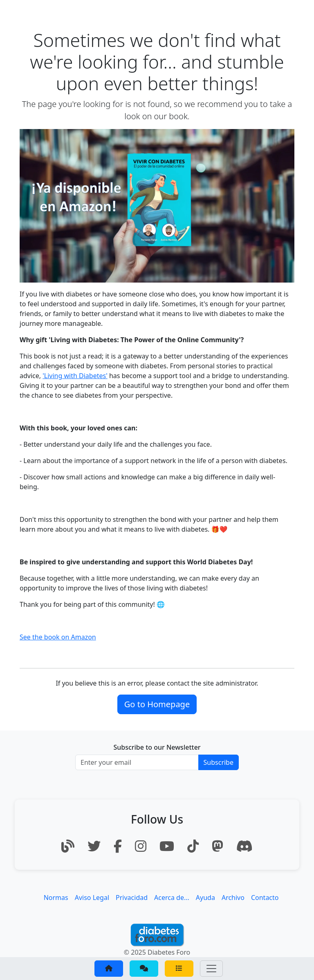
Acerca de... (172, 898)
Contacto (265, 898)
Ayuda (205, 898)
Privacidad (132, 898)
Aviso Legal (92, 898)
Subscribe (219, 762)
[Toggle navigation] (211, 969)
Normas (56, 898)
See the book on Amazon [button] (58, 637)
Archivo (233, 898)
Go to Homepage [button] (157, 704)
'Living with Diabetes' (75, 376)
